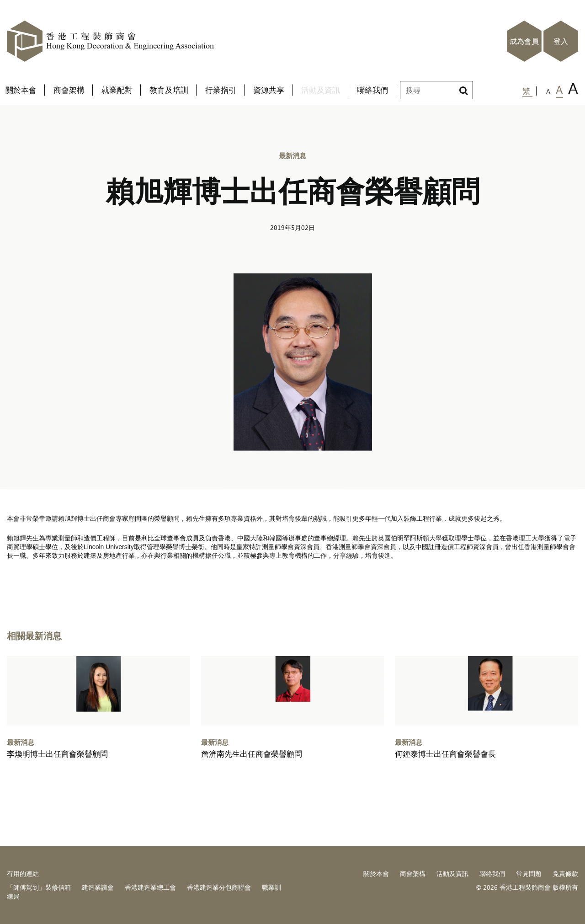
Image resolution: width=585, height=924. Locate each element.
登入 (561, 41)
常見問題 (529, 873)
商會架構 (413, 873)
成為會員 (524, 41)
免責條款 (565, 873)
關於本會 (376, 873)
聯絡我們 (492, 873)
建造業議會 (98, 887)
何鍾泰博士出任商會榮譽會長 (445, 754)
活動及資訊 (452, 873)
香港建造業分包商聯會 (219, 887)
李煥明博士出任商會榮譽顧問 (57, 754)
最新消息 (292, 155)
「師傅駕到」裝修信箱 (39, 887)
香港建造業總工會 (150, 887)
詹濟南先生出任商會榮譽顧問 (252, 754)
